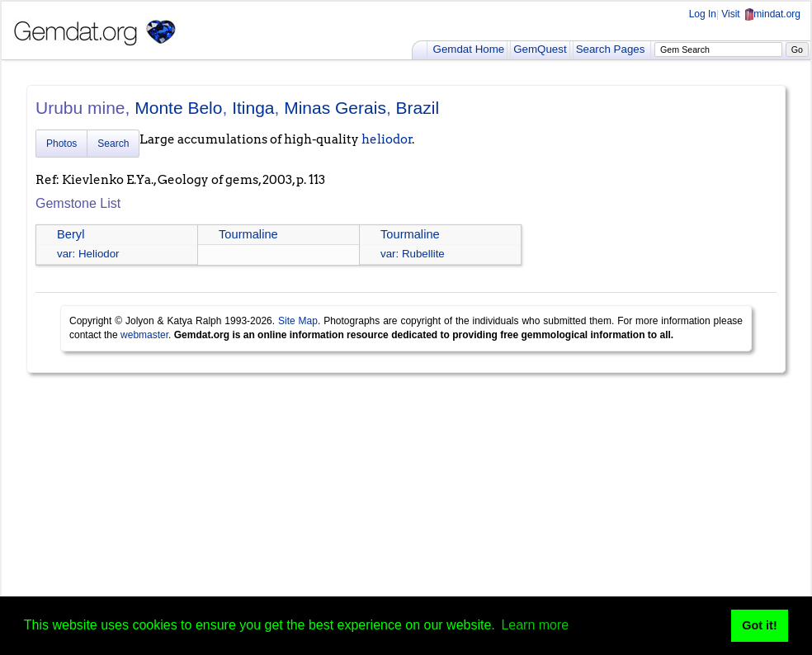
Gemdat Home (469, 49)
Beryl (71, 234)
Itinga (253, 108)
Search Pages (611, 49)
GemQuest (540, 49)
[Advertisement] (406, 513)
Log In (703, 14)
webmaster (144, 335)
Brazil (418, 108)
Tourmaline (248, 234)
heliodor (387, 139)
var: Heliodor (88, 254)
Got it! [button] (759, 625)
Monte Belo (178, 108)
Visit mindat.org (761, 14)
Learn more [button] (535, 625)
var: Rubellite (413, 254)
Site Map (298, 321)
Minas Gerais (335, 108)
